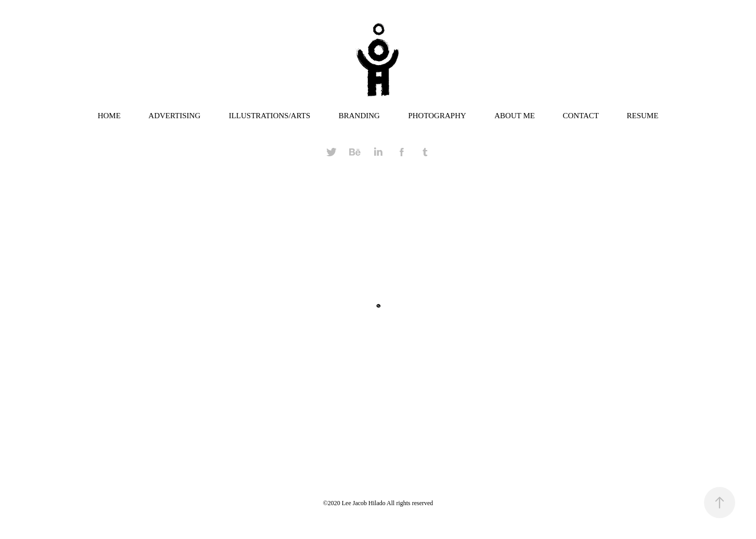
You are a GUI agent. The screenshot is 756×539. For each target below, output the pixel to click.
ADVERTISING (174, 116)
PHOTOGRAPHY (437, 116)
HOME (109, 116)
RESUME (642, 116)
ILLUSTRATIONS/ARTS (270, 116)
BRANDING (359, 116)
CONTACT (581, 116)
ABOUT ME (515, 116)
